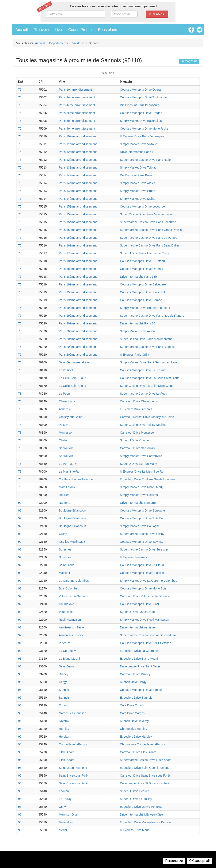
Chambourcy (67, 401)
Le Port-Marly (68, 464)
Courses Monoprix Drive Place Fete (143, 292)
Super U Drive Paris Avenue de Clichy (145, 253)
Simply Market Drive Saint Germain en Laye (149, 362)
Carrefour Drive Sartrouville (138, 448)
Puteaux (64, 643)
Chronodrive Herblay (134, 729)
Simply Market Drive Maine (138, 199)
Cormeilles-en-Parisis (73, 744)
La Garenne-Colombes (74, 581)
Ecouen (64, 791)
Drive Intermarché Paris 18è (138, 277)
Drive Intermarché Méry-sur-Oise (142, 814)
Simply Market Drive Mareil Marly (142, 487)
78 (20, 362)
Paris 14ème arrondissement (78, 175)
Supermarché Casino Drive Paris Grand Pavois (151, 230)
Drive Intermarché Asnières (138, 627)
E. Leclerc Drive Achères (136, 409)
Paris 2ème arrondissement (77, 97)
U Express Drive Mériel (135, 830)
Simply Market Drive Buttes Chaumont (145, 308)
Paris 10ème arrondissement (78, 136)
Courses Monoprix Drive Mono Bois (143, 588)
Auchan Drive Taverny (134, 721)
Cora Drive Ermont (132, 705)
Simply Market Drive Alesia (138, 183)
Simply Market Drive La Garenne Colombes (148, 581)
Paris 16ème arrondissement (78, 238)
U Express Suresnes (134, 557)
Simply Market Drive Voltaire (139, 144)
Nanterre (65, 503)
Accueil (22, 30)
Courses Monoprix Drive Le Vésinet (143, 370)
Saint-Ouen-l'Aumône (73, 768)
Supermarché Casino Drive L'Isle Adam (146, 760)
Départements (58, 43)
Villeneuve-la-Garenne (74, 596)
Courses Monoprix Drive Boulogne (142, 510)
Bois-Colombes (69, 588)
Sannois (64, 690)
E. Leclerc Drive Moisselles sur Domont (146, 822)
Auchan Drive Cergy (133, 682)
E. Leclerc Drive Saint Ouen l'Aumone (145, 768)
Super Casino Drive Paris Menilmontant (146, 339)
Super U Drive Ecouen (135, 791)
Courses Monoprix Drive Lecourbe (142, 206)
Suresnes (65, 549)
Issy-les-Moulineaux (72, 542)
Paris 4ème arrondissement (77, 105)
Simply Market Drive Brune (138, 191)
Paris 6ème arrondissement (77, 113)
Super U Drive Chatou (134, 440)
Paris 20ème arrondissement (78, 323)
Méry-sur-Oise (68, 814)
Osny (62, 807)
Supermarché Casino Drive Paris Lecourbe (148, 222)
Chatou (64, 440)
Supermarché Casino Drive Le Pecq (144, 394)
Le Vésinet (66, 370)
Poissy (63, 425)
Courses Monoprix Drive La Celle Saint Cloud (150, 378)
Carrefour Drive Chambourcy (139, 401)
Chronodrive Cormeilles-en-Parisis (142, 744)
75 (20, 90)
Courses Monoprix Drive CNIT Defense (146, 643)
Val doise (78, 43)
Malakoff (64, 573)
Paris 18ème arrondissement (78, 261)
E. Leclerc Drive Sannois (136, 698)
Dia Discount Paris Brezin (137, 175)
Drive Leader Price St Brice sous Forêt (145, 783)
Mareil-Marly (67, 487)
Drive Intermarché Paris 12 (138, 152)
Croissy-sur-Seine (71, 417)
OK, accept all (199, 861)
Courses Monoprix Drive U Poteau (142, 261)
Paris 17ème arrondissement (78, 253)
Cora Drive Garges (132, 713)
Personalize (174, 861)
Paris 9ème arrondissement (77, 129)
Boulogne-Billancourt (72, 510)
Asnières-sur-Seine (71, 627)
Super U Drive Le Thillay (136, 799)
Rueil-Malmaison (70, 620)
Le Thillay (65, 799)
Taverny (64, 721)
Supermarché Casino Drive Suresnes (144, 549)
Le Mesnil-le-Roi (70, 472)
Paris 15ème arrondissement (78, 206)
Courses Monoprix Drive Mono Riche (144, 129)
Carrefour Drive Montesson (138, 433)
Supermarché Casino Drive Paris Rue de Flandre (152, 316)
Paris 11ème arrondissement (78, 144)
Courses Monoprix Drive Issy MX (142, 542)
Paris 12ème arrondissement (78, 152)
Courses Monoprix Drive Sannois (142, 690)
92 (20, 503)
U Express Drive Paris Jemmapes (142, 136)
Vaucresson (67, 612)
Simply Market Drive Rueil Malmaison (145, 620)
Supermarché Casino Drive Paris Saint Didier (150, 245)
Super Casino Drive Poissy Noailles (143, 425)
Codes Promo (80, 30)
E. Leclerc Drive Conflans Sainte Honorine (148, 479)
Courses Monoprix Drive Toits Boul (143, 518)
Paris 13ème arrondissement (78, 167)
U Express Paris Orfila (135, 355)
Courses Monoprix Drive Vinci (139, 604)
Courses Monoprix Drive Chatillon (142, 573)
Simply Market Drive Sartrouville (141, 456)
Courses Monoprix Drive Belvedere (143, 284)
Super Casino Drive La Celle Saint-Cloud (147, 386)
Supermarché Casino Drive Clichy (142, 534)
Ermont (64, 705)
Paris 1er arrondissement (75, 90)
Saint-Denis (66, 666)
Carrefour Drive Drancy (135, 674)
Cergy (63, 682)
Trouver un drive (48, 30)
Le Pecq (64, 394)
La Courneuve (68, 651)
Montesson (66, 433)
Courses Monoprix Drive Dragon (141, 113)
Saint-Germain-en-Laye (74, 362)
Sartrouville (66, 448)
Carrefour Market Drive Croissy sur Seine (147, 417)
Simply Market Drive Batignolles (141, 121)
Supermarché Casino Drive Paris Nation (146, 160)
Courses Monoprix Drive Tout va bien (144, 97)
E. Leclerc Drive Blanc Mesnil (139, 659)
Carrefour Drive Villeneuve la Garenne (145, 596)
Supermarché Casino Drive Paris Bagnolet (148, 347)
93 (20, 651)
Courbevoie (66, 604)
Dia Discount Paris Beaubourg (140, 105)
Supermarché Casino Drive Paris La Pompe (149, 238)
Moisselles (66, 822)
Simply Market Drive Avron (137, 331)
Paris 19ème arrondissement (78, 284)
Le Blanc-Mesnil (69, 659)
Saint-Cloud (67, 565)
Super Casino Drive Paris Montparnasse (146, 214)
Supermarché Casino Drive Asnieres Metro (148, 635)
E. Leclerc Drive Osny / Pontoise (141, 807)
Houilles (64, 495)
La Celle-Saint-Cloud (72, 378)
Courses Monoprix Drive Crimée (141, 300)
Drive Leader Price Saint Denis (140, 666)
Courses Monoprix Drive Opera (140, 90)
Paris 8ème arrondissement (77, 121)
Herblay (64, 729)
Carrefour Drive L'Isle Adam (138, 752)
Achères (64, 409)
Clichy (63, 534)
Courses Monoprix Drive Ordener (142, 269)
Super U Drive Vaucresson (137, 612)
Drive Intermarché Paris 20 (138, 323)
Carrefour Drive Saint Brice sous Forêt (145, 776)
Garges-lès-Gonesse (72, 713)
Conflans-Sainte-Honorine (76, 479)
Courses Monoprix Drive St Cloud (142, 565)
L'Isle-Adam (67, 752)
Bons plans (108, 30)
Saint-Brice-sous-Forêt (74, 776)
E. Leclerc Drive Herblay (136, 737)
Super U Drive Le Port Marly (138, 464)
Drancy (63, 674)
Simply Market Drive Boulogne (140, 526)
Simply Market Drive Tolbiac (138, 167)
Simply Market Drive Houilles (139, 495)
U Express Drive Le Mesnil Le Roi (142, 472)
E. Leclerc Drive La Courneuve (140, 651)
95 (20, 682)
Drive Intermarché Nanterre (138, 503)
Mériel (63, 830)
